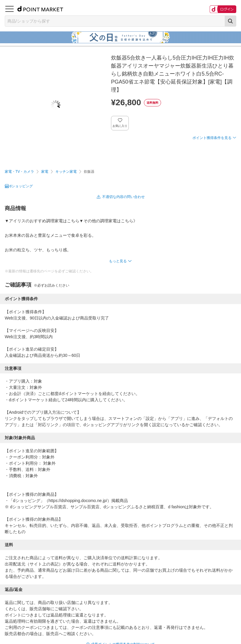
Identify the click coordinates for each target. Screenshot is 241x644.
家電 (45, 172)
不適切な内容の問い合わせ (123, 197)
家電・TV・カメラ (19, 172)
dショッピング (21, 186)
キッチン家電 (66, 172)
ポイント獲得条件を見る (212, 138)
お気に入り (120, 126)
